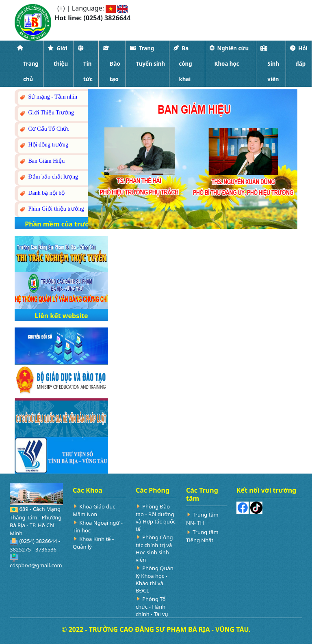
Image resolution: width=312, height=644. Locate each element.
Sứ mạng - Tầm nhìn (48, 97)
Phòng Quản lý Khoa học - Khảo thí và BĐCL (155, 579)
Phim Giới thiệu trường (51, 209)
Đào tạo (112, 64)
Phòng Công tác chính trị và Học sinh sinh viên (154, 548)
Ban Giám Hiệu (42, 161)
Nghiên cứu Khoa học (229, 56)
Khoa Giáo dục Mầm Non (94, 510)
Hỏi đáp (299, 56)
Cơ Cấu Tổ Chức (44, 129)
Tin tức (85, 64)
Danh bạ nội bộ (42, 193)
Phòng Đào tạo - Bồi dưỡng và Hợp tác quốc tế (156, 518)
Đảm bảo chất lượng (48, 177)
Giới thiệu (58, 56)
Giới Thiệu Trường (46, 113)
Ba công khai (183, 64)
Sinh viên (270, 64)
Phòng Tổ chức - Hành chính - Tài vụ (152, 606)
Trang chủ (28, 64)
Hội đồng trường (43, 145)
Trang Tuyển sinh (147, 56)
